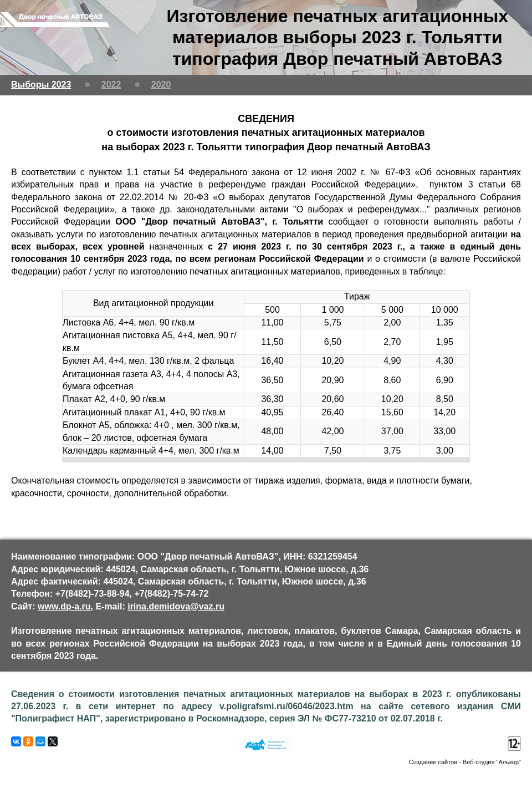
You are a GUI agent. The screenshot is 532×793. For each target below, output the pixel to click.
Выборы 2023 (41, 85)
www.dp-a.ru (64, 606)
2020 (161, 85)
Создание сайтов (433, 762)
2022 (111, 85)
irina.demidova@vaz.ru (176, 606)
